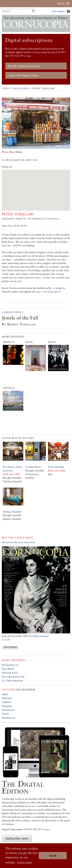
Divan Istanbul (56, 467)
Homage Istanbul (12, 512)
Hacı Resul (8, 669)
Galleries (7, 702)
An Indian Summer (39, 636)
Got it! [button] (53, 856)
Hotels (5, 714)
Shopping (7, 706)
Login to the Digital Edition (23, 75)
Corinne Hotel (33, 467)
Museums (7, 698)
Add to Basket (10, 647)
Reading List (9, 718)
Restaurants (8, 710)
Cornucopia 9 (53, 292)
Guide (6, 88)
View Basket (58, 11)
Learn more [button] (24, 862)
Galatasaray (21, 88)
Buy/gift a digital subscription (24, 66)
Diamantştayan (10, 665)
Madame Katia (10, 673)
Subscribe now (17, 838)
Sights (5, 694)
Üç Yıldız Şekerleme (12, 680)
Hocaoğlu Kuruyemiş (13, 677)
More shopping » (15, 660)
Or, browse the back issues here (19, 542)
